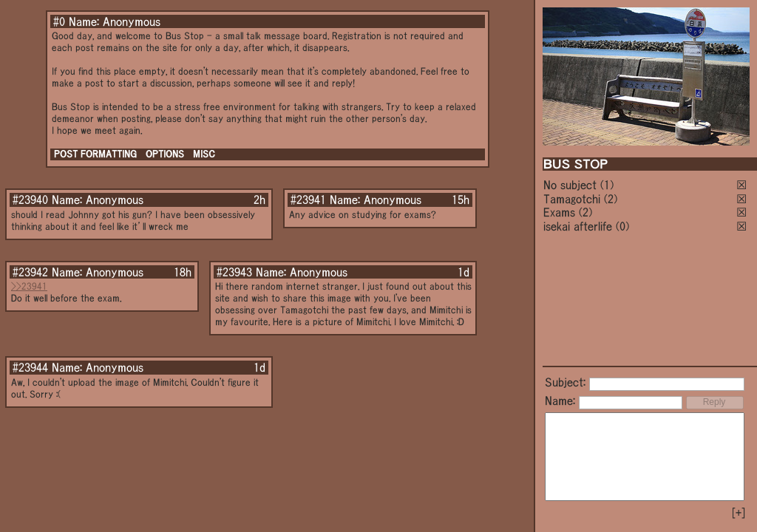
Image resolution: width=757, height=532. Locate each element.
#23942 (30, 272)
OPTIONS (165, 154)
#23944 (30, 367)
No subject (572, 185)
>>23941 (29, 286)
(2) (611, 199)
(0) (622, 226)
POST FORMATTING (95, 154)
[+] (739, 513)
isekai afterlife (578, 226)
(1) (607, 185)
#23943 (234, 272)
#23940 (30, 199)
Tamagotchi (572, 199)
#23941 (308, 199)
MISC (204, 154)
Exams (559, 212)
